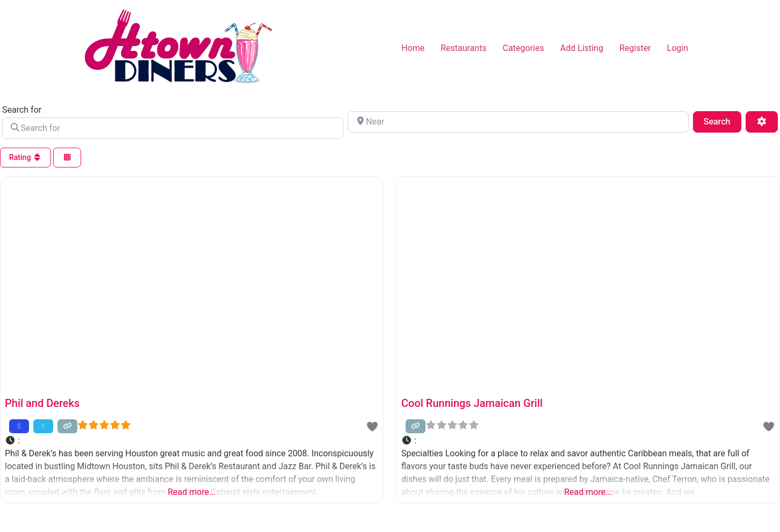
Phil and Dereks (42, 403)
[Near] (518, 122)
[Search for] (173, 128)
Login (678, 48)
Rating (26, 157)
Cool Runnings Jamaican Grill (472, 403)
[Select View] (67, 158)
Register (635, 48)
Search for (22, 110)
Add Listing (582, 48)
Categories (523, 48)
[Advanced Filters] (762, 122)
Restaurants (464, 48)
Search (723, 121)
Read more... (192, 492)
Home (413, 48)
